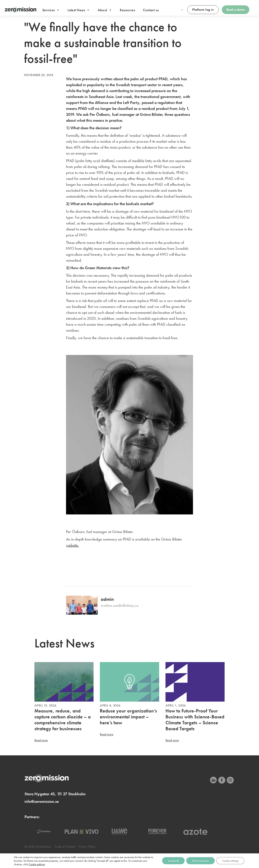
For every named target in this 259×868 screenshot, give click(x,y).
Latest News (79, 10)
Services (51, 10)
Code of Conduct (65, 847)
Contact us (151, 10)
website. (72, 545)
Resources (127, 10)
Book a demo (236, 10)
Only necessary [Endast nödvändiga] (200, 861)
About (105, 10)
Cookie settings (37, 864)
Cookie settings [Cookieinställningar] (230, 861)
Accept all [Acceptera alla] (173, 861)
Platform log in (203, 10)
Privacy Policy (87, 847)
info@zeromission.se (42, 801)
